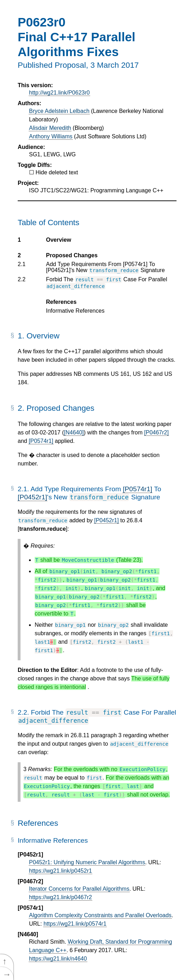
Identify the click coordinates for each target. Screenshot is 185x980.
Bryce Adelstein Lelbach (59, 111)
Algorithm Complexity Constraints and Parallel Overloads (100, 915)
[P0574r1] (41, 441)
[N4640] (74, 432)
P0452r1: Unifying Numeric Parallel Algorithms (87, 862)
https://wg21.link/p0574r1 (75, 924)
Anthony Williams (51, 136)
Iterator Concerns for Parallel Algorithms (79, 889)
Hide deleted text (57, 172)
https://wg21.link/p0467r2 (60, 897)
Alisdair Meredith (50, 128)
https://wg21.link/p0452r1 (60, 871)
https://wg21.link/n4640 (58, 959)
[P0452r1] (32, 497)
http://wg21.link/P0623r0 (59, 93)
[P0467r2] (157, 432)
